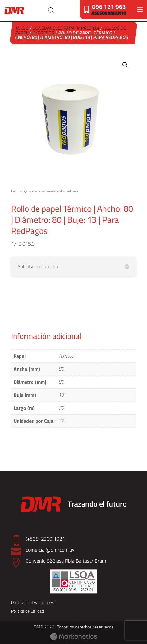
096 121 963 (109, 6)
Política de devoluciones (33, 602)
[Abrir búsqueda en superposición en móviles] (51, 10)
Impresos (44, 33)
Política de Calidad (27, 611)
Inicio (22, 28)
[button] (125, 65)
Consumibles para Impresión (66, 28)
